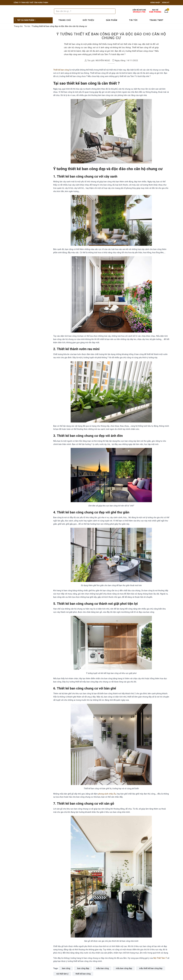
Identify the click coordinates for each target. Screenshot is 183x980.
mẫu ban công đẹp (124, 968)
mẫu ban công (102, 968)
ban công (66, 968)
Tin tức (133, 20)
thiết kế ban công (83, 974)
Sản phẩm (112, 20)
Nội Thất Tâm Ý (160, 958)
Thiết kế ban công (61, 70)
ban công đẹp (83, 968)
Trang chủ (65, 20)
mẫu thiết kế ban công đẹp (151, 968)
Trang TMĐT (157, 20)
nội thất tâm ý (62, 974)
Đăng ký (166, 3)
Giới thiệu (88, 20)
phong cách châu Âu (107, 794)
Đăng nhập (155, 3)
